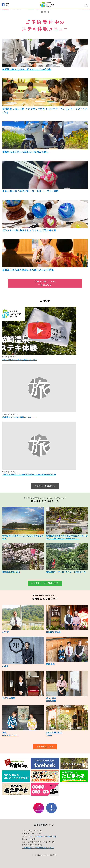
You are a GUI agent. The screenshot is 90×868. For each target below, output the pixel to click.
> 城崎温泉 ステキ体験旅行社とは (38, 848)
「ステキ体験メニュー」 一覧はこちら (45, 283)
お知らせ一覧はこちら (45, 486)
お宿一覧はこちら (45, 747)
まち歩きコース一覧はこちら (45, 583)
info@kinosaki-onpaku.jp (44, 836)
